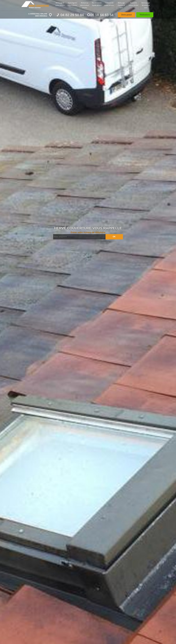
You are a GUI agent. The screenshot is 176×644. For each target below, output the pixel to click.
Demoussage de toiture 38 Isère (146, 5)
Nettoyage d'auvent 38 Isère (121, 5)
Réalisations (145, 15)
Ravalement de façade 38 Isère (97, 4)
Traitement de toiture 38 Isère (109, 4)
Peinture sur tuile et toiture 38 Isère (85, 5)
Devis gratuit (126, 15)
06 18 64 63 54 (100, 15)
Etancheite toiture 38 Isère (134, 4)
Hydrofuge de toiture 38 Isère (72, 4)
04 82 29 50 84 (70, 15)
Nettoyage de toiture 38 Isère (60, 4)
